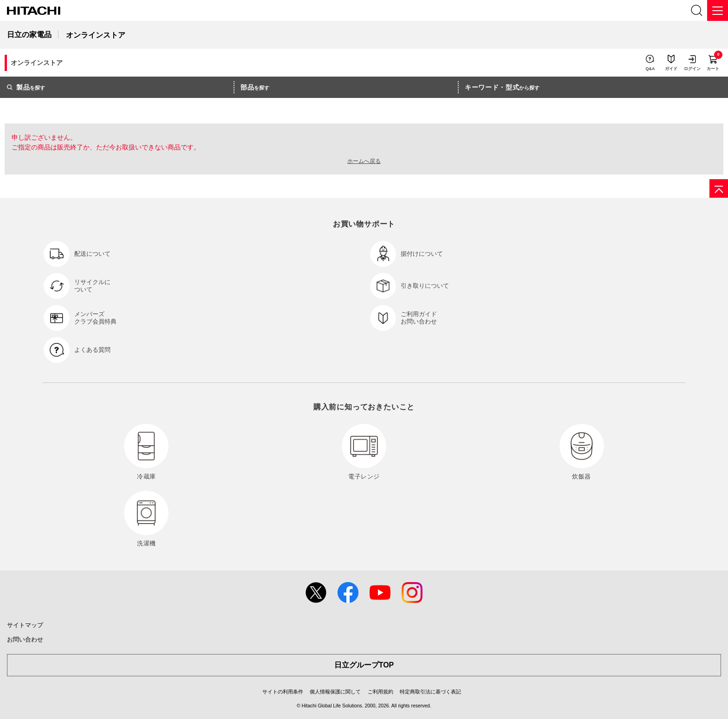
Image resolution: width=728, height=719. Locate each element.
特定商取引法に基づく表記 (430, 692)
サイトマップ (25, 625)
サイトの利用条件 (283, 692)
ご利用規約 (380, 692)
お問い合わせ (25, 639)
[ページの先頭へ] (719, 188)
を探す (26, 87)
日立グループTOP (364, 665)
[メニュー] (718, 10)
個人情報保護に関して (335, 692)
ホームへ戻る (364, 161)
